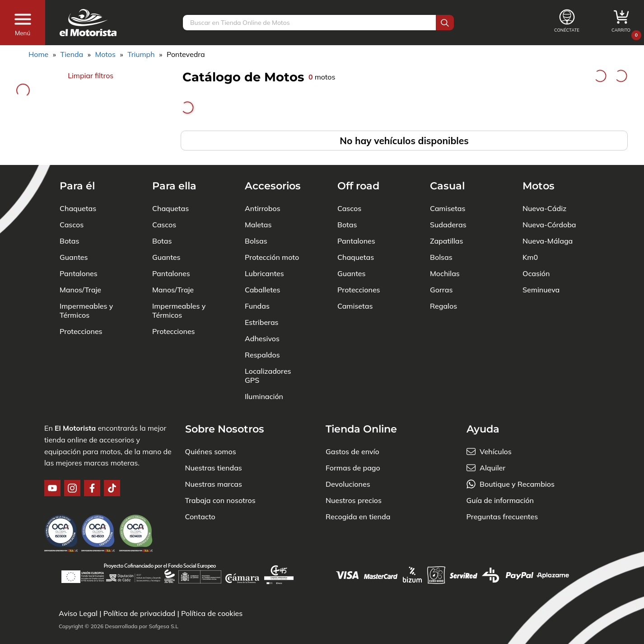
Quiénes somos (211, 451)
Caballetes (263, 290)
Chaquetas (78, 208)
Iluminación (264, 396)
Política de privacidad (140, 613)
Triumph (141, 54)
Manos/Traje (80, 290)
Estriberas (262, 322)
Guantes (74, 257)
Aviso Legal (78, 613)
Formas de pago (353, 468)
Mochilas (445, 273)
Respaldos (262, 355)
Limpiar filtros (91, 75)
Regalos (443, 306)
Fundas (257, 306)
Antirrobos (263, 208)
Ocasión (536, 273)
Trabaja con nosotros (220, 500)
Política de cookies (212, 613)
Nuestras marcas (214, 484)
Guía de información (500, 500)
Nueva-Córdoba (549, 225)
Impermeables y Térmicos (86, 310)
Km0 (530, 257)
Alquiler (492, 468)
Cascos (72, 225)
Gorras (441, 290)
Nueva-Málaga (548, 241)
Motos (105, 54)
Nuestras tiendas (214, 468)
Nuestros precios (354, 500)
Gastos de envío (352, 451)
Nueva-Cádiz (544, 208)
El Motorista (75, 428)
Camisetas (355, 306)
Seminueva (541, 290)
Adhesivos (262, 338)
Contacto (200, 517)
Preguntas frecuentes (502, 517)
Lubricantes (264, 273)
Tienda (72, 54)
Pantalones (79, 273)
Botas (69, 241)
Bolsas (256, 241)
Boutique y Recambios (517, 484)
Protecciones (81, 331)
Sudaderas (448, 225)
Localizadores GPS (268, 376)
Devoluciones (348, 484)
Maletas (258, 225)
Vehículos (496, 451)
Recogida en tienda (358, 517)
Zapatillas (446, 241)
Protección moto (272, 257)
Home (38, 54)
